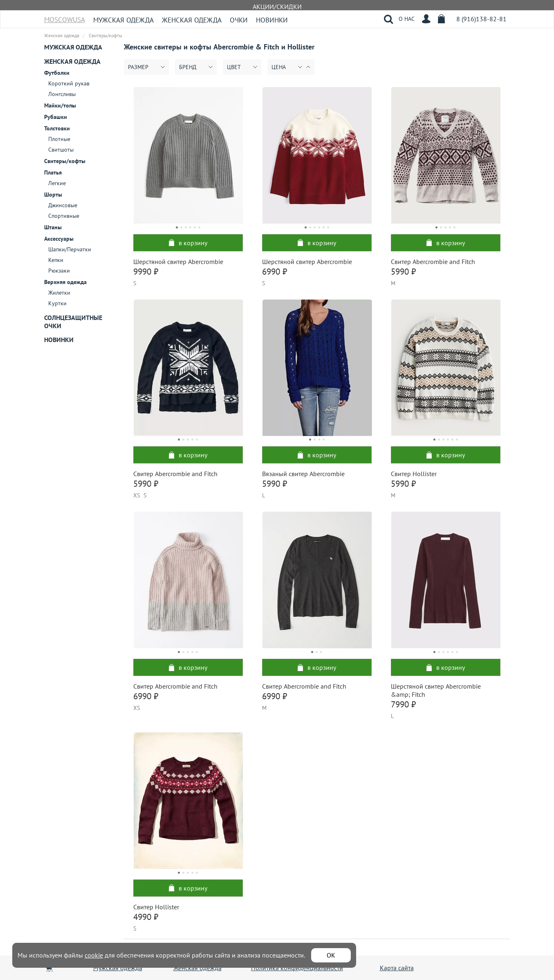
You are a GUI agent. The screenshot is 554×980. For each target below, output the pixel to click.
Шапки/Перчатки (70, 249)
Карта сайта (397, 968)
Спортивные (64, 216)
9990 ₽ (146, 272)
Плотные (59, 139)
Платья (53, 172)
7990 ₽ (403, 704)
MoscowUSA (65, 17)
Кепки (56, 260)
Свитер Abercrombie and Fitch (433, 262)
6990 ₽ (275, 272)
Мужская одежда (123, 20)
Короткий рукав (69, 83)
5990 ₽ (403, 272)
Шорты (53, 195)
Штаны (53, 227)
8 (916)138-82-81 (481, 19)
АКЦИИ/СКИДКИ (277, 7)
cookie (94, 955)
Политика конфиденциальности (297, 968)
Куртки (57, 303)
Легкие (57, 183)
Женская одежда (192, 20)
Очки (239, 20)
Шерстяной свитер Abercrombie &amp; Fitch (436, 690)
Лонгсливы (62, 94)
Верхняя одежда (65, 282)
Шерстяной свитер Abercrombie (178, 262)
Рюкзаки (59, 271)
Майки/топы (60, 105)
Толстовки (57, 128)
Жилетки (59, 293)
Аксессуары (59, 239)
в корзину (188, 243)
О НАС (407, 19)
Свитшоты (61, 150)
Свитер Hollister (414, 474)
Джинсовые (63, 205)
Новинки (272, 20)
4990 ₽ (146, 917)
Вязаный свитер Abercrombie (303, 474)
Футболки (57, 73)
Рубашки (56, 117)
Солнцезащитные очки (73, 322)
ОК (331, 955)
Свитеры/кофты (65, 161)
